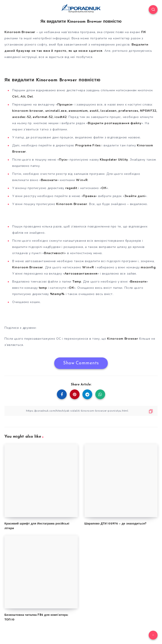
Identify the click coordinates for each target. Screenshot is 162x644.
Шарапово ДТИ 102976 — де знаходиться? (115, 524)
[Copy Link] (81, 411)
